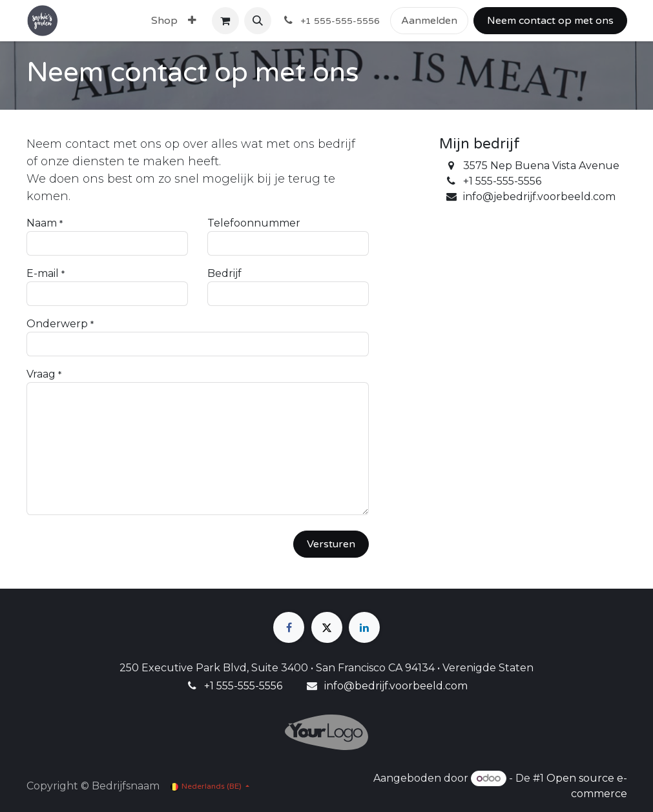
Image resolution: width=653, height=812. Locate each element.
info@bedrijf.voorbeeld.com (396, 686)
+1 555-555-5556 (243, 686)
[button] (258, 21)
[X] (327, 627)
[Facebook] (289, 627)
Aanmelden (429, 21)
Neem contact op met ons (550, 21)
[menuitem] (164, 21)
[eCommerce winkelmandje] (225, 21)
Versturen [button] (331, 544)
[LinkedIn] (364, 627)
